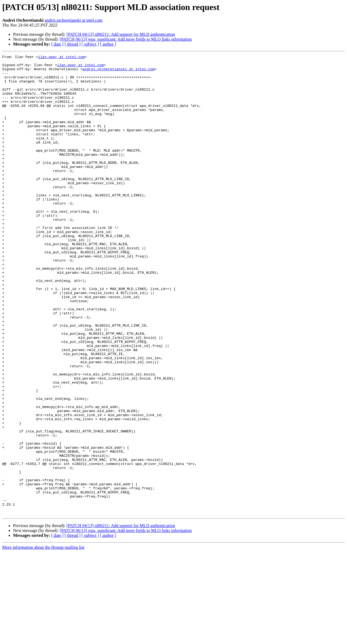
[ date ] (57, 44)
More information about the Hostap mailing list (43, 639)
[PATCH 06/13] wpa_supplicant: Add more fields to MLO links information (126, 39)
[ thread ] (73, 44)
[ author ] (108, 44)
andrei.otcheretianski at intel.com (74, 20)
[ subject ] (90, 44)
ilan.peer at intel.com (62, 58)
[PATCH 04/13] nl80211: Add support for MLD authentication (121, 34)
